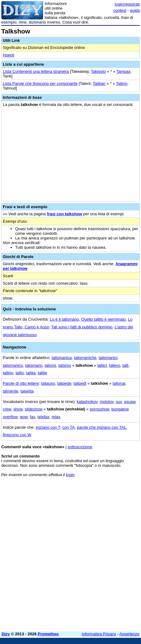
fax (32, 417)
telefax (43, 417)
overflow (10, 417)
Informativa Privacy (99, 634)
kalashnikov (87, 402)
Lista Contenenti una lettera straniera (36, 71)
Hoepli (9, 55)
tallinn (8, 373)
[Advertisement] (70, 556)
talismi (50, 365)
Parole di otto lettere (21, 383)
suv (119, 402)
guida (135, 10)
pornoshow (99, 409)
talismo (65, 365)
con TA (68, 427)
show (18, 409)
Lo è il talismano (64, 319)
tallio (20, 373)
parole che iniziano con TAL (101, 427)
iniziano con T (48, 427)
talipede (64, 383)
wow (24, 417)
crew (7, 409)
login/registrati (127, 4)
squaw (130, 402)
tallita (31, 373)
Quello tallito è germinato (104, 319)
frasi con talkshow (64, 214)
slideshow (34, 409)
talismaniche (85, 358)
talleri (102, 365)
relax (56, 417)
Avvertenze (129, 634)
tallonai (119, 383)
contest (120, 10)
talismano (34, 365)
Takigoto (98, 71)
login (70, 475)
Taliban (99, 83)
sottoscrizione (80, 447)
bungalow (120, 409)
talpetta (27, 391)
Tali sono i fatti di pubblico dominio (82, 327)
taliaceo (48, 383)
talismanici (108, 358)
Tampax (123, 71)
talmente (11, 391)
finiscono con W (17, 435)
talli (126, 365)
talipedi (80, 383)
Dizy (6, 634)
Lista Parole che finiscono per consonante (40, 83)
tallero (115, 365)
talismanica (62, 358)
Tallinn (122, 83)
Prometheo (48, 634)
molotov (107, 402)
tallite (42, 373)
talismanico (13, 365)
